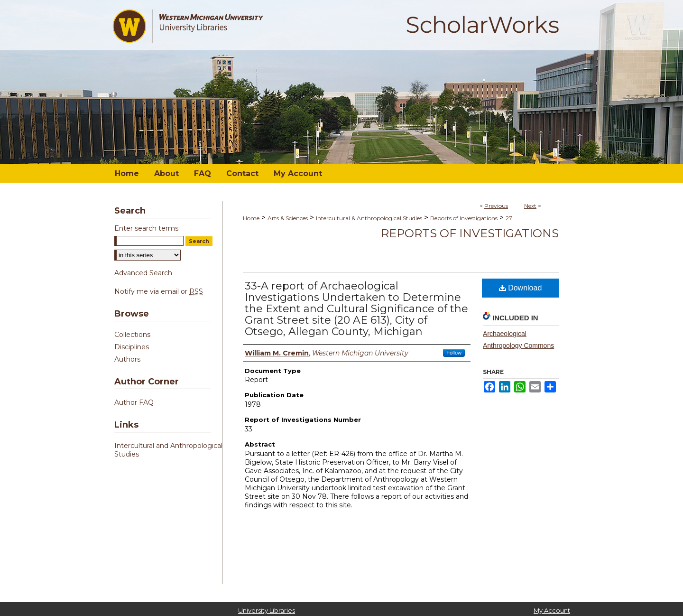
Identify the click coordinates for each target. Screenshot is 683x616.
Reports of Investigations (464, 218)
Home (251, 218)
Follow (454, 353)
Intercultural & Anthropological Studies (369, 218)
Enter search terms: (147, 228)
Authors (127, 359)
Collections (132, 335)
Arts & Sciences (288, 218)
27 (509, 218)
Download (521, 288)
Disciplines (132, 347)
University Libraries (267, 610)
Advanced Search (143, 273)
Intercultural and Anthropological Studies (168, 450)
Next (530, 206)
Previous (496, 206)
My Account (552, 610)
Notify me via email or (159, 291)
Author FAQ (134, 402)
